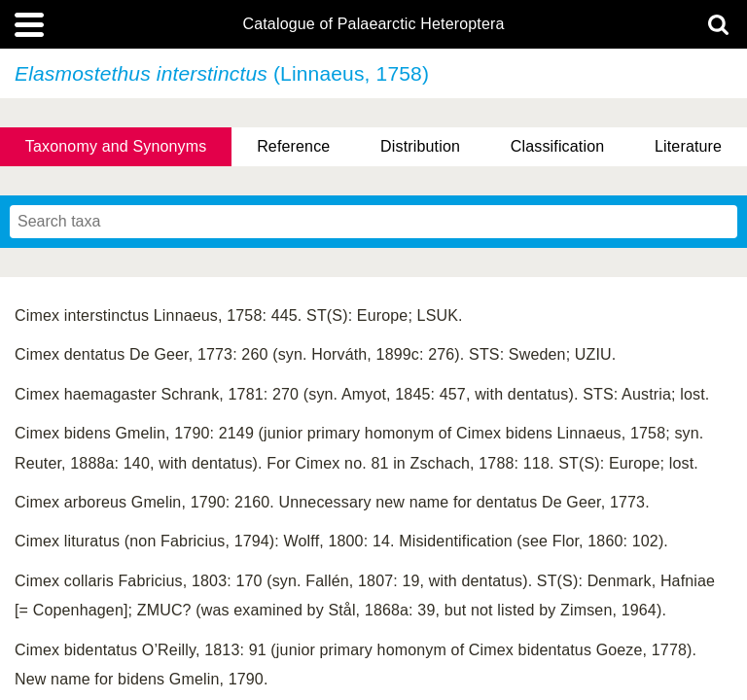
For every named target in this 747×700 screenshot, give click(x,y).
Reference (293, 146)
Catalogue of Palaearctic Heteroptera (373, 24)
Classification (558, 146)
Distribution (420, 146)
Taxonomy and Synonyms (116, 146)
